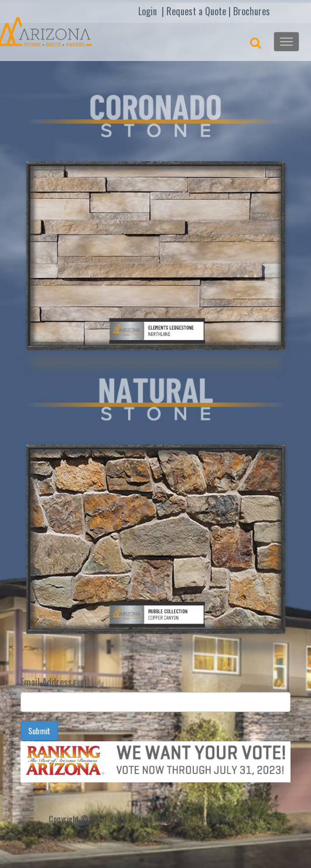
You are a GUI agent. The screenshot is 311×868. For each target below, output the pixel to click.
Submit (39, 730)
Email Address (46, 682)
